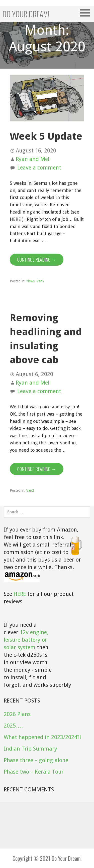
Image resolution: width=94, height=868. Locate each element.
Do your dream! (26, 14)
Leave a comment (39, 168)
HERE (20, 594)
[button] (87, 13)
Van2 (40, 281)
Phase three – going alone (36, 760)
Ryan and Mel (33, 159)
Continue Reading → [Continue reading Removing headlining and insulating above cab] (37, 469)
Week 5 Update (46, 136)
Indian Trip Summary (30, 749)
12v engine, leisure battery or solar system (26, 640)
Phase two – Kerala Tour (34, 772)
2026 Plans (17, 714)
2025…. (13, 726)
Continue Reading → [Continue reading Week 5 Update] (37, 260)
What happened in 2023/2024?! (42, 737)
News (30, 281)
